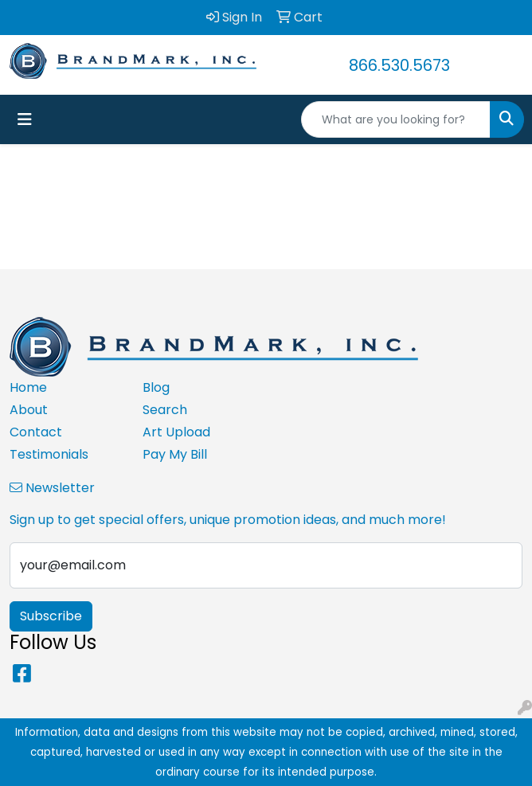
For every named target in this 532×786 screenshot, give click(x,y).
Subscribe (51, 616)
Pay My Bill (175, 454)
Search (165, 410)
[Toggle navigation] (25, 119)
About (29, 410)
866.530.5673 (399, 65)
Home (28, 387)
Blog (156, 387)
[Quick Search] (396, 119)
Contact (36, 432)
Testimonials (49, 454)
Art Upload (176, 432)
